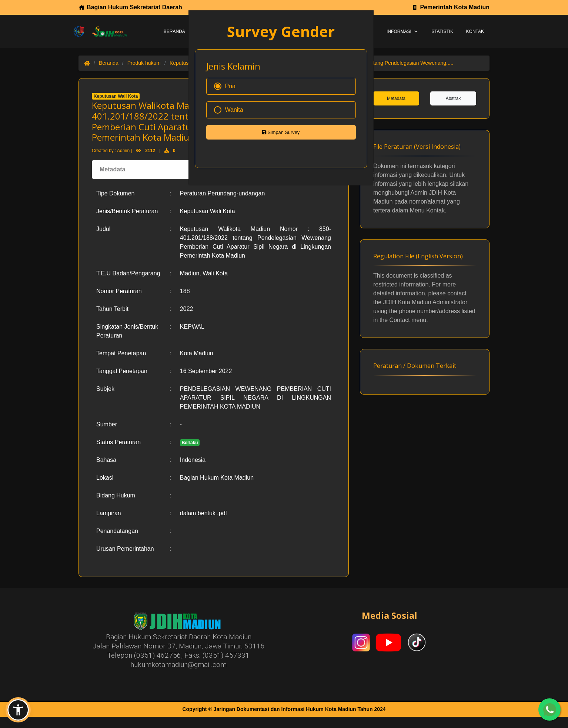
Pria (225, 86)
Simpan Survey (281, 132)
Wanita (229, 110)
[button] (18, 710)
